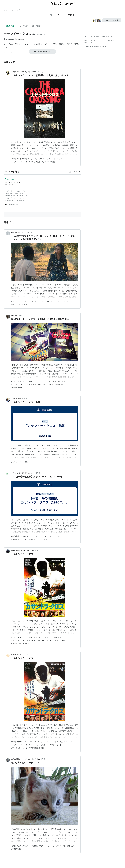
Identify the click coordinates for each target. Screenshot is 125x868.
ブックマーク (9, 179)
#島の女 (14, 304)
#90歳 (31, 301)
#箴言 (14, 846)
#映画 (14, 159)
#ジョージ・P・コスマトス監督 (23, 384)
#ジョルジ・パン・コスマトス (47, 742)
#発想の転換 (16, 849)
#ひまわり (39, 301)
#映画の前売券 (17, 388)
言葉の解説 (10, 26)
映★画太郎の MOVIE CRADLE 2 (22, 551)
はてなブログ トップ (12, 10)
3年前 (25, 399)
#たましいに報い (24, 846)
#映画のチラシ (61, 384)
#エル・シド (49, 301)
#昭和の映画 (22, 159)
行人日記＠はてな (17, 655)
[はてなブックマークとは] (19, 172)
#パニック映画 (35, 162)
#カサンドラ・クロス (36, 159)
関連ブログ (36, 26)
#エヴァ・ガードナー (57, 745)
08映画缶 (14, 316)
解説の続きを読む (42, 52)
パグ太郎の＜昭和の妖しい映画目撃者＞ (25, 72)
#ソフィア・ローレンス (58, 381)
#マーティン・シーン (37, 641)
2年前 (30, 232)
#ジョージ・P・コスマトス (40, 637)
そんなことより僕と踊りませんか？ (23, 473)
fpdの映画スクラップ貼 (19, 232)
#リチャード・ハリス (54, 159)
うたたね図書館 (16, 399)
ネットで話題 (23, 26)
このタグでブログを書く (112, 20)
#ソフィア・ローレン (20, 162)
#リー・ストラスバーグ (56, 641)
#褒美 (41, 846)
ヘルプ (103, 40)
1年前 (41, 72)
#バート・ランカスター (38, 381)
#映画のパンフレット (45, 384)
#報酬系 (35, 846)
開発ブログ (110, 40)
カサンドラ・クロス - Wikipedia (13, 183)
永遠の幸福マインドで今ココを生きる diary (26, 759)
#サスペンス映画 (48, 162)
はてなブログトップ (91, 42)
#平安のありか (68, 846)
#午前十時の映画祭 (19, 536)
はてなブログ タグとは (92, 40)
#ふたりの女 (24, 304)
